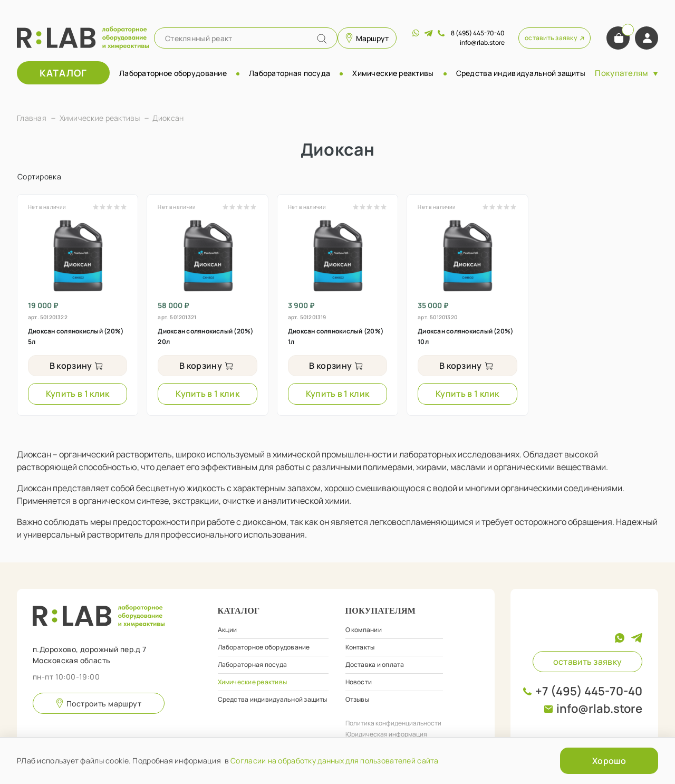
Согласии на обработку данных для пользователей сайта (335, 761)
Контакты (360, 647)
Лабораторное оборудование (173, 73)
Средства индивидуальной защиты (521, 73)
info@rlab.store (599, 709)
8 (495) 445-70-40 (478, 33)
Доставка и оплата (375, 665)
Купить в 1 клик (78, 394)
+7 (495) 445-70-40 (589, 691)
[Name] (322, 39)
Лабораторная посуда (290, 73)
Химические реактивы (393, 73)
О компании (364, 630)
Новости (359, 682)
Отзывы (357, 699)
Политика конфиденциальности (393, 723)
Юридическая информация (386, 734)
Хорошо (609, 761)
